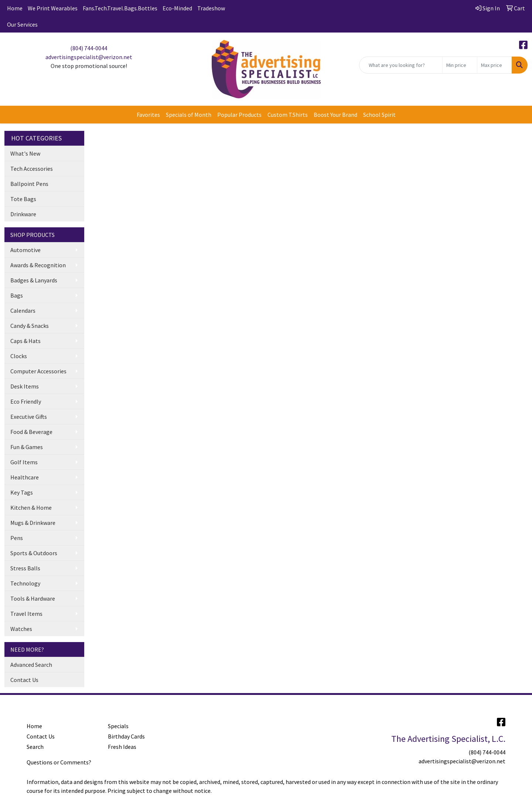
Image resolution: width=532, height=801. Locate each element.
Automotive (25, 250)
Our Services (22, 24)
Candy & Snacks (30, 326)
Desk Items (25, 386)
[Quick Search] (401, 65)
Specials (118, 726)
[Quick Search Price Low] (460, 65)
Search (35, 747)
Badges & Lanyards (34, 280)
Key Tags (22, 492)
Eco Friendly (26, 401)
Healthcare (25, 477)
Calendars (23, 310)
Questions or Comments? (59, 762)
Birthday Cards (126, 736)
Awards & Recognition (38, 265)
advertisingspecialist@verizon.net (89, 57)
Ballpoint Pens (29, 184)
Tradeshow (211, 8)
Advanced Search (31, 665)
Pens (17, 538)
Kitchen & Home (31, 508)
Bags (17, 295)
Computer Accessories (38, 371)
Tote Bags (23, 199)
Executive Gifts (29, 417)
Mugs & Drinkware (33, 523)
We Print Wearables (53, 8)
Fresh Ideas (122, 747)
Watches (21, 629)
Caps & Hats (25, 341)
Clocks (19, 356)
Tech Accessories (32, 169)
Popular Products (239, 115)
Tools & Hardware (33, 598)
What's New (25, 153)
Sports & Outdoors (34, 553)
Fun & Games (27, 447)
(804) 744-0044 (89, 48)
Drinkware (23, 214)
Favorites (148, 115)
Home (15, 8)
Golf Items (24, 462)
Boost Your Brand (335, 115)
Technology (25, 583)
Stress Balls (25, 568)
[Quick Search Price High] (495, 65)
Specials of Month (189, 115)
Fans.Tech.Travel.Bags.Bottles (120, 8)
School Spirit (379, 115)
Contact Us (24, 680)
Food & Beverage (31, 432)
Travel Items (26, 614)
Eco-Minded (177, 8)
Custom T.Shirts (288, 115)
